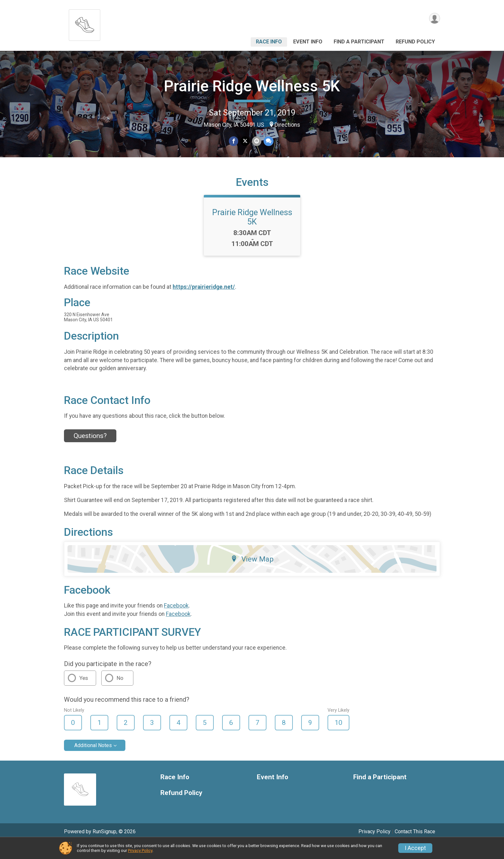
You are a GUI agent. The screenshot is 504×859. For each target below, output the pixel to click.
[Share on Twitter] (245, 141)
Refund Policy (415, 42)
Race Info (269, 42)
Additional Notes (93, 761)
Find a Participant (359, 42)
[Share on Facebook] (234, 141)
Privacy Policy (140, 850)
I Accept (415, 848)
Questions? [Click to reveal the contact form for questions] (90, 452)
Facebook (176, 621)
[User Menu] (434, 19)
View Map (252, 574)
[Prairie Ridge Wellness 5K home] (85, 23)
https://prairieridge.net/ (204, 303)
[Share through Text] (268, 141)
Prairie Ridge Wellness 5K (252, 86)
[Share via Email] (256, 141)
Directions (287, 125)
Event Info (308, 42)
